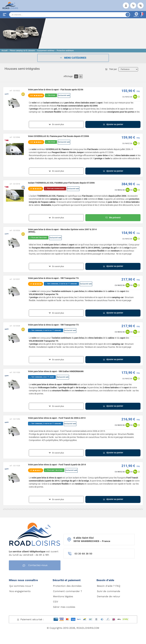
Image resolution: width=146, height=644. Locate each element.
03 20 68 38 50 (83, 554)
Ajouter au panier (113, 124)
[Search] (70, 15)
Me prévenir (113, 218)
